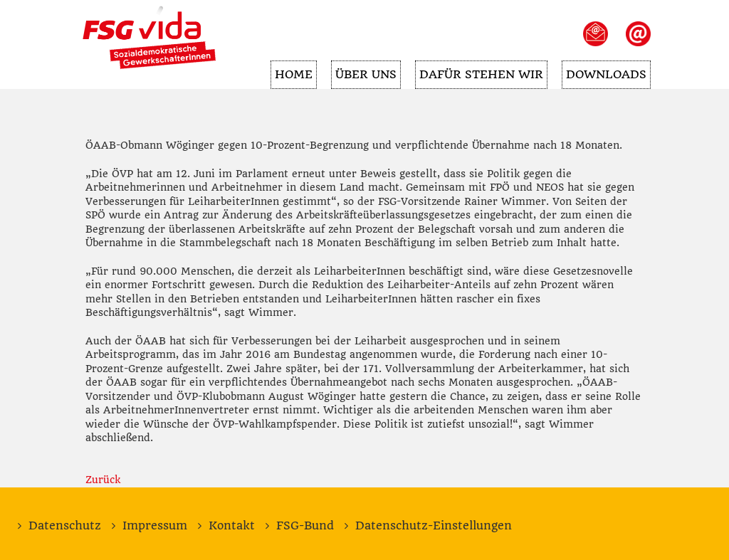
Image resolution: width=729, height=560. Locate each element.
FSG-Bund (305, 525)
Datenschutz (65, 525)
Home (289, 71)
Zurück (103, 480)
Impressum (155, 525)
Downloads (605, 71)
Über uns (362, 71)
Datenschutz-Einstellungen (434, 525)
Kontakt (232, 525)
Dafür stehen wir (479, 71)
